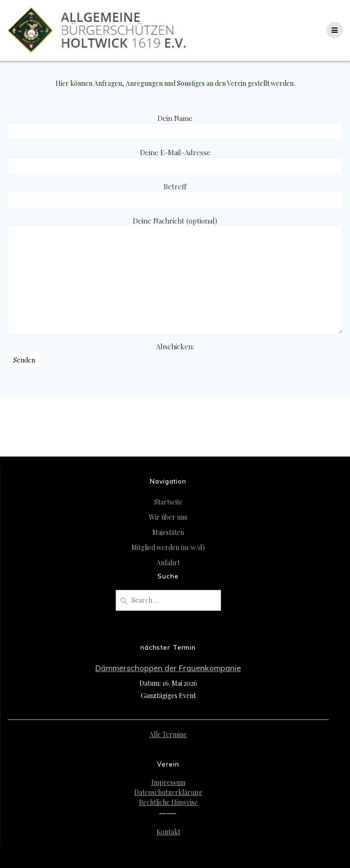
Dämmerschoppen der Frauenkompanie (168, 668)
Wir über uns (168, 517)
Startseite (168, 502)
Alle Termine (168, 734)
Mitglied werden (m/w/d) (168, 547)
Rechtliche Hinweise (168, 802)
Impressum (168, 782)
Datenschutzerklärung (168, 792)
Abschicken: (101, 361)
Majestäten (168, 532)
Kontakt (168, 832)
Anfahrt (168, 563)
